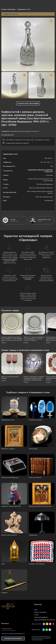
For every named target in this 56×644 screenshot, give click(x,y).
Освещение (33, 535)
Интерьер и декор (35, 420)
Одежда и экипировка (37, 564)
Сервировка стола (24, 9)
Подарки (4, 593)
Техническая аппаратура (10, 477)
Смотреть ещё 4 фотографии (28, 103)
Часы (3, 564)
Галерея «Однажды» (8, 9)
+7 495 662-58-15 (6, 629)
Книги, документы (35, 477)
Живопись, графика (8, 449)
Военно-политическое (9, 535)
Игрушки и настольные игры (11, 506)
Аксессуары (33, 449)
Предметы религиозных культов (40, 506)
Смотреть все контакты (13, 639)
